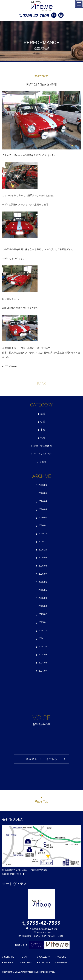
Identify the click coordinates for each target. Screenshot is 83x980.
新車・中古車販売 (43, 446)
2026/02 (43, 517)
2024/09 (43, 655)
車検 (43, 430)
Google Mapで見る (14, 874)
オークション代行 (43, 454)
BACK (41, 384)
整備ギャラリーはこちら (41, 759)
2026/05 (43, 493)
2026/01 (43, 525)
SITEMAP (62, 962)
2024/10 (43, 646)
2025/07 (43, 574)
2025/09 (43, 558)
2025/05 (43, 590)
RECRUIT (27, 962)
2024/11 (43, 638)
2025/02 (43, 614)
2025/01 (43, 622)
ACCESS (61, 957)
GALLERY (45, 957)
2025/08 (43, 566)
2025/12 (43, 533)
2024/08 (43, 663)
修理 (43, 422)
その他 (43, 462)
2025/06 (43, 582)
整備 (43, 414)
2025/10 (43, 550)
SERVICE (9, 957)
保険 (43, 438)
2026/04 (43, 501)
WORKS (9, 962)
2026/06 (43, 485)
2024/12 (43, 630)
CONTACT (45, 962)
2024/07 (43, 671)
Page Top (42, 801)
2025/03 (43, 606)
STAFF (25, 957)
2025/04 (43, 598)
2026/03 (43, 509)
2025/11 (43, 542)
